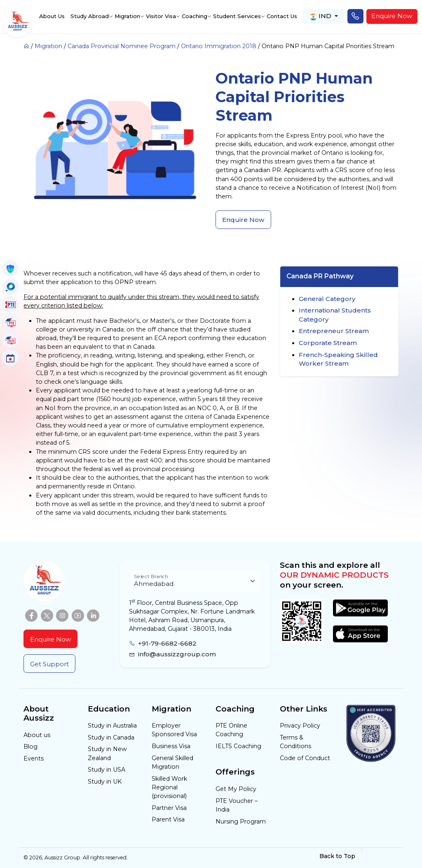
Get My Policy (236, 789)
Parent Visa (168, 819)
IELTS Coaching (238, 746)
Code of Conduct (305, 758)
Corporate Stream (328, 343)
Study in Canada (111, 737)
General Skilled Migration (172, 762)
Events (34, 758)
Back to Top (342, 856)
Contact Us (282, 16)
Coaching (195, 16)
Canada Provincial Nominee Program (122, 46)
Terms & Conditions (295, 742)
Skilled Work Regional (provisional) (169, 787)
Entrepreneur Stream (334, 331)
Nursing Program (241, 821)
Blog (30, 747)
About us (37, 735)
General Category (327, 299)
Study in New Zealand (107, 753)
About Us (52, 16)
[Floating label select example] (195, 581)
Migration (127, 16)
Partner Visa (169, 808)
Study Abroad (90, 16)
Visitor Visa (161, 16)
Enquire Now (392, 16)
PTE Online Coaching (231, 730)
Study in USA (107, 770)
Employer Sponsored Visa (174, 730)
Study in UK (105, 782)
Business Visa (171, 746)
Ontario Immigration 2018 (219, 46)
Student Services (237, 16)
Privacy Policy (300, 726)
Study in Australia (112, 726)
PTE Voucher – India (237, 805)
